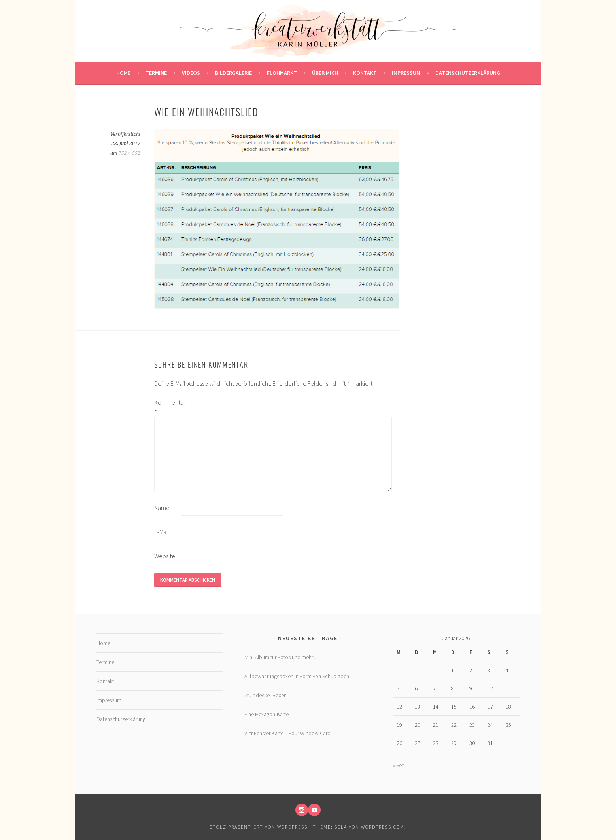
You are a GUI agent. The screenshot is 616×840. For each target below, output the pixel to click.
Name (162, 508)
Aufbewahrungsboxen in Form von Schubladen (297, 676)
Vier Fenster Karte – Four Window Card (287, 733)
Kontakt (365, 73)
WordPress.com (383, 827)
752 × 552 (129, 153)
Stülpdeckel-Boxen (265, 695)
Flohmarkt (282, 73)
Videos (191, 73)
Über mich (325, 73)
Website (165, 556)
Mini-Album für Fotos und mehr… (281, 657)
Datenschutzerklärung (468, 73)
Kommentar (167, 407)
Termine (156, 73)
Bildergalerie (233, 73)
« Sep (399, 765)
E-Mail (162, 532)
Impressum (406, 73)
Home (123, 73)
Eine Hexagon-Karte (266, 714)
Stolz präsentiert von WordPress (259, 827)
